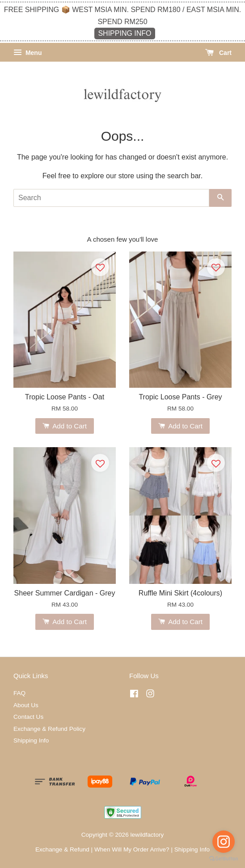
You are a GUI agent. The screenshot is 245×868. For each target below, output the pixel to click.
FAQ (19, 693)
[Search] (111, 198)
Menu (27, 53)
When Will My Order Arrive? (132, 849)
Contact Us (28, 717)
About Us (26, 705)
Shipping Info (31, 740)
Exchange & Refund (62, 849)
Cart (218, 53)
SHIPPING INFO (125, 33)
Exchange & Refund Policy (49, 729)
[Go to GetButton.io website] (224, 859)
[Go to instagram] (224, 842)
